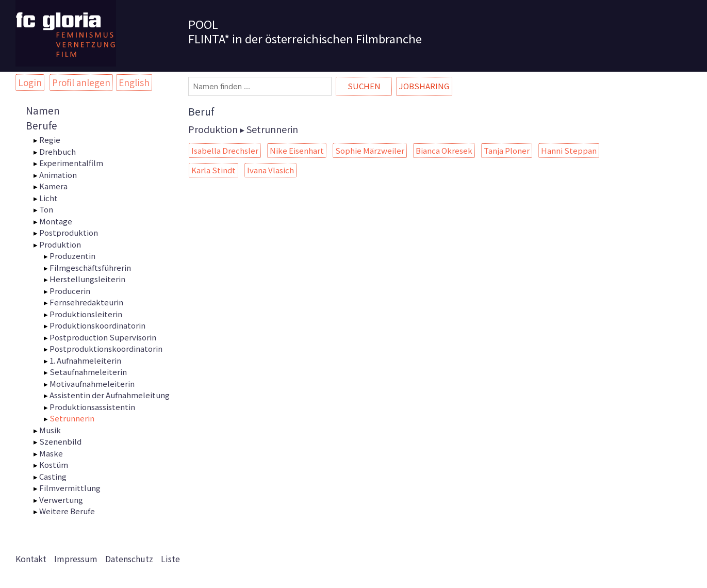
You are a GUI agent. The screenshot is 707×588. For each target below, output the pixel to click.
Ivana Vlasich (270, 170)
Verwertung (61, 500)
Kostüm (54, 464)
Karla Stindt (213, 170)
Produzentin (72, 256)
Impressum (76, 559)
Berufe (42, 125)
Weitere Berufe (67, 511)
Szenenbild (60, 441)
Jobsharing (424, 86)
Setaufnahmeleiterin (88, 372)
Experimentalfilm (71, 163)
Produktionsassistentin (92, 407)
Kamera (53, 186)
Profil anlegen (81, 82)
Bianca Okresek (444, 150)
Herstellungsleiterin (87, 279)
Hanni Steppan (569, 150)
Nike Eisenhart (297, 150)
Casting (53, 476)
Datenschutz (129, 559)
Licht (48, 198)
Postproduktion (69, 232)
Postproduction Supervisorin (103, 337)
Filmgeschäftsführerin (90, 267)
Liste (170, 559)
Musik (50, 430)
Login (30, 82)
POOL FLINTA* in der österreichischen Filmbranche (305, 31)
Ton (46, 209)
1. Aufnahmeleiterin (85, 360)
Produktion (60, 244)
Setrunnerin (72, 418)
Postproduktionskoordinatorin (106, 348)
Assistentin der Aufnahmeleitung (110, 395)
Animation (58, 175)
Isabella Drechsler (225, 150)
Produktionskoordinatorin (97, 325)
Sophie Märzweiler (370, 150)
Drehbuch (57, 151)
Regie (50, 140)
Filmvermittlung (70, 488)
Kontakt (31, 559)
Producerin (70, 291)
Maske (51, 453)
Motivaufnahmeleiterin (92, 383)
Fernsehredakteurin (86, 302)
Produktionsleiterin (86, 314)
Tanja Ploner (507, 150)
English (134, 82)
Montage (56, 221)
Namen (43, 110)
